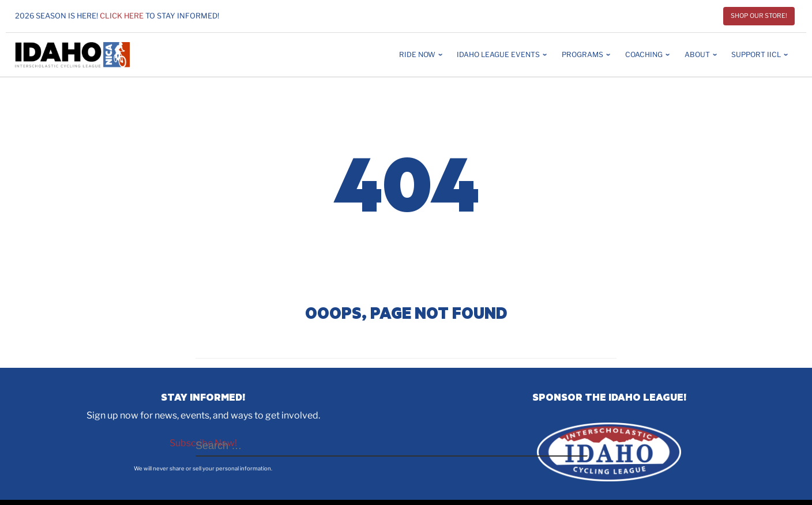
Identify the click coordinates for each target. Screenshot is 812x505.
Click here (122, 16)
